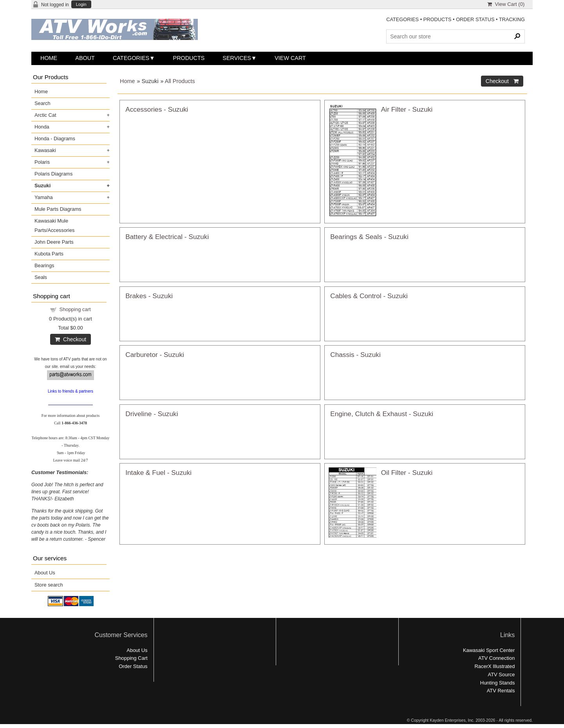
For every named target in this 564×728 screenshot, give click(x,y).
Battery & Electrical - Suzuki (167, 237)
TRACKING (512, 19)
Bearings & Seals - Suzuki (369, 237)
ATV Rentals (501, 691)
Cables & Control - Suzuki (369, 296)
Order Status (133, 666)
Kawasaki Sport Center (489, 650)
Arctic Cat (45, 115)
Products (189, 58)
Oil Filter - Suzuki (407, 473)
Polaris (42, 162)
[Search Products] (456, 36)
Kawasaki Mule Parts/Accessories (54, 225)
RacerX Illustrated (494, 666)
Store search (49, 585)
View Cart (290, 58)
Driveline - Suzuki (152, 414)
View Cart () (506, 4)
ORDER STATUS (475, 19)
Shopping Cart (131, 658)
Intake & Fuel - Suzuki (158, 473)
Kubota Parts (49, 254)
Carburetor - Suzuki (155, 355)
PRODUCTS (437, 19)
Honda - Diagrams (55, 139)
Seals (41, 277)
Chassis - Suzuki (355, 355)
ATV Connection (496, 658)
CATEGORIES (402, 19)
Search (42, 103)
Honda (42, 127)
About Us (45, 573)
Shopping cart (75, 309)
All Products (180, 81)
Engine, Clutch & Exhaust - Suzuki (382, 414)
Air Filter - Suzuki (407, 109)
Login (81, 5)
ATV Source (502, 675)
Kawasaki (45, 150)
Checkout (70, 339)
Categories (131, 58)
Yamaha (44, 197)
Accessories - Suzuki (157, 109)
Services (237, 58)
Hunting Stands (498, 683)
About (85, 58)
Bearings (44, 265)
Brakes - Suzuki (149, 296)
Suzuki (42, 186)
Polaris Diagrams (53, 174)
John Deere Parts (54, 242)
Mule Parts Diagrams (58, 209)
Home (49, 58)
